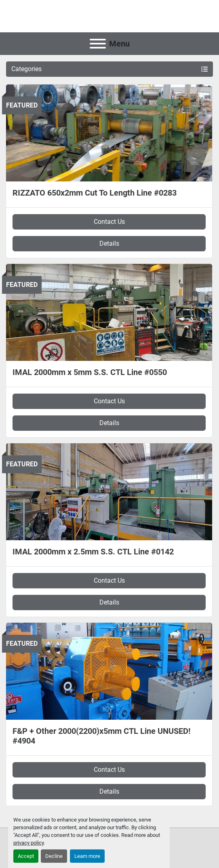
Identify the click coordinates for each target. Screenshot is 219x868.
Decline (54, 856)
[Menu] (98, 44)
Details (109, 243)
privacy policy (28, 843)
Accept (26, 856)
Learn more (87, 856)
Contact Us (109, 222)
